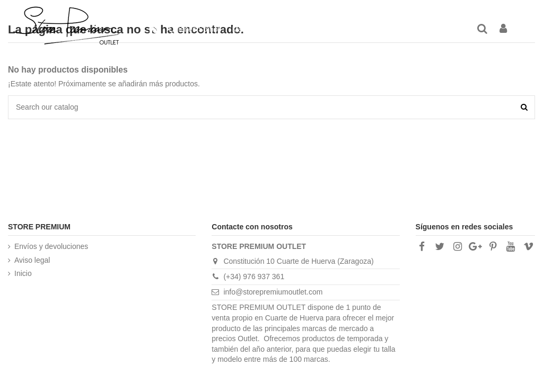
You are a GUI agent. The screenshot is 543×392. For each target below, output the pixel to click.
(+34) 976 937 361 (254, 277)
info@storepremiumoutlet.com (273, 292)
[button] (379, 29)
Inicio (23, 273)
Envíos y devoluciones (51, 246)
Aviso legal (32, 260)
